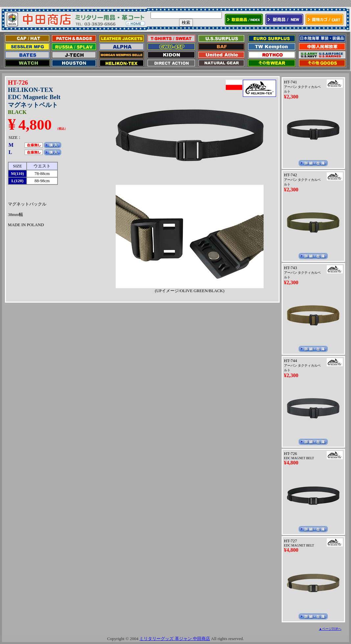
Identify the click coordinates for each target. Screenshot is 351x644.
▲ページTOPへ (330, 629)
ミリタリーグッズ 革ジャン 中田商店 (175, 639)
